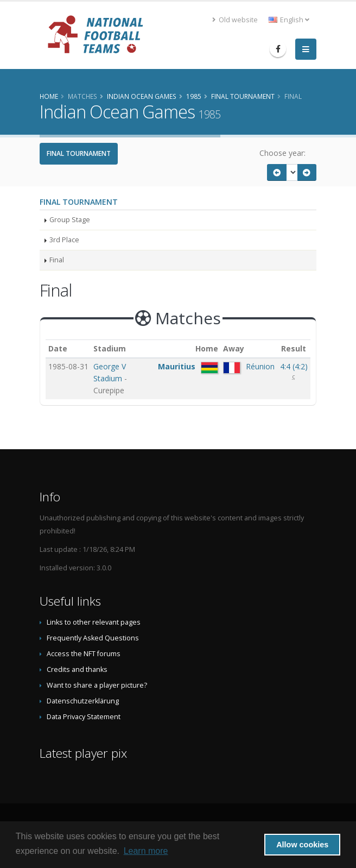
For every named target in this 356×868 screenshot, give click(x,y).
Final (57, 260)
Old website (235, 20)
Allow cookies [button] (302, 845)
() (294, 366)
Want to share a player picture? (97, 685)
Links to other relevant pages (94, 622)
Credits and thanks (77, 669)
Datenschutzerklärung (83, 701)
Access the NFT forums (84, 654)
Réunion (260, 366)
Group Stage (70, 220)
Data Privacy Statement (84, 717)
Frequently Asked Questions (93, 638)
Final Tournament (79, 153)
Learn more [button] (146, 851)
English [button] (289, 20)
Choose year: (282, 153)
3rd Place (64, 240)
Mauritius (177, 366)
